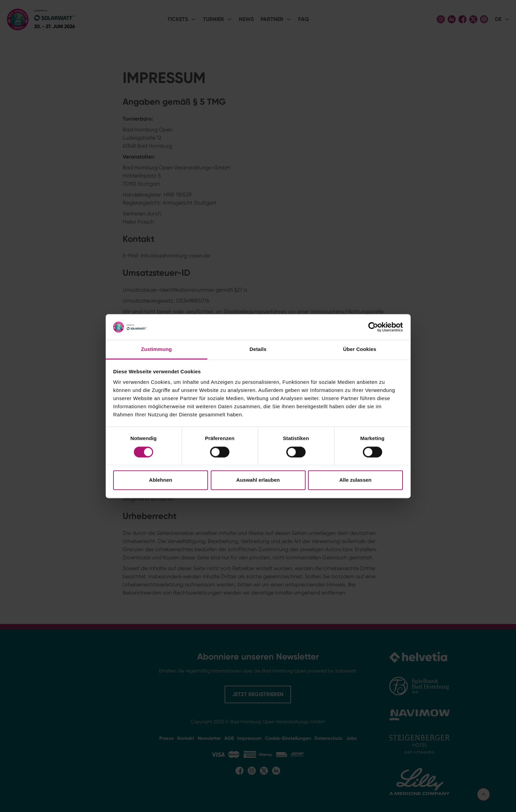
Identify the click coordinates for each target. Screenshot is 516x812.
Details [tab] (258, 349)
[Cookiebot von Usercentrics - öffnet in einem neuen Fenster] (373, 327)
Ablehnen (161, 480)
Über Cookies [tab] (360, 349)
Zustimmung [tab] (156, 349)
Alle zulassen (355, 480)
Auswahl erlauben (258, 480)
